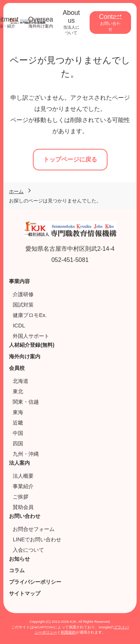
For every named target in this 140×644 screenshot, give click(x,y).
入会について (28, 550)
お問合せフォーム (34, 529)
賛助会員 (23, 507)
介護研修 (23, 294)
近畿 (18, 423)
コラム (17, 570)
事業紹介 (23, 486)
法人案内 (19, 463)
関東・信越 (26, 402)
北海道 (21, 381)
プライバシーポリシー (35, 582)
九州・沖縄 (26, 454)
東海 (18, 412)
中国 (18, 433)
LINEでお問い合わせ (37, 539)
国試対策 (23, 305)
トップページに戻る (70, 159)
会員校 (17, 368)
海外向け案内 (25, 356)
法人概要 (23, 476)
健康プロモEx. (30, 315)
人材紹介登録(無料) (32, 345)
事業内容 (19, 281)
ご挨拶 (21, 497)
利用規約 (68, 632)
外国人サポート (31, 336)
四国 (18, 443)
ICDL (19, 326)
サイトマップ (25, 593)
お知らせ (19, 559)
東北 (18, 391)
